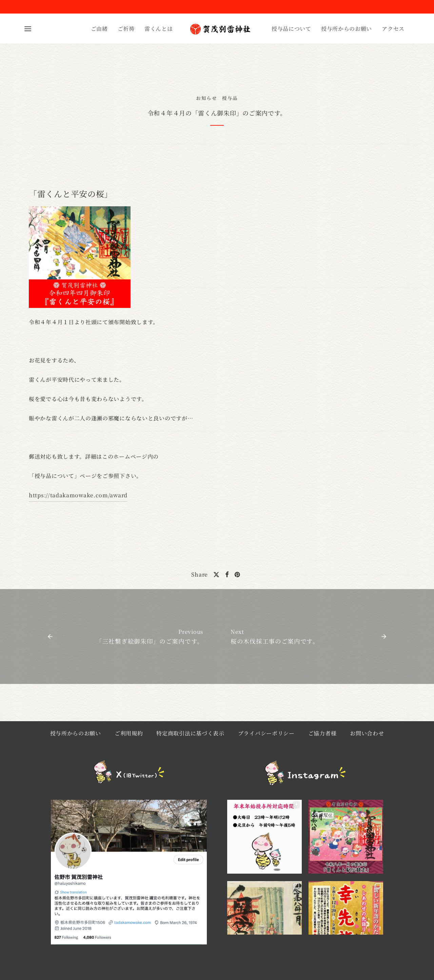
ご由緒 (99, 29)
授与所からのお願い (347, 29)
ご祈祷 (126, 29)
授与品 (230, 98)
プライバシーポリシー (266, 733)
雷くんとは (159, 29)
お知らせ (206, 98)
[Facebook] (227, 575)
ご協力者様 (322, 733)
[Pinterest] (237, 575)
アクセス (393, 29)
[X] (216, 575)
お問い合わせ (367, 733)
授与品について (291, 29)
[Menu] (28, 29)
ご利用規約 (129, 733)
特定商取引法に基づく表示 (190, 733)
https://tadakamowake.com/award (78, 495)
